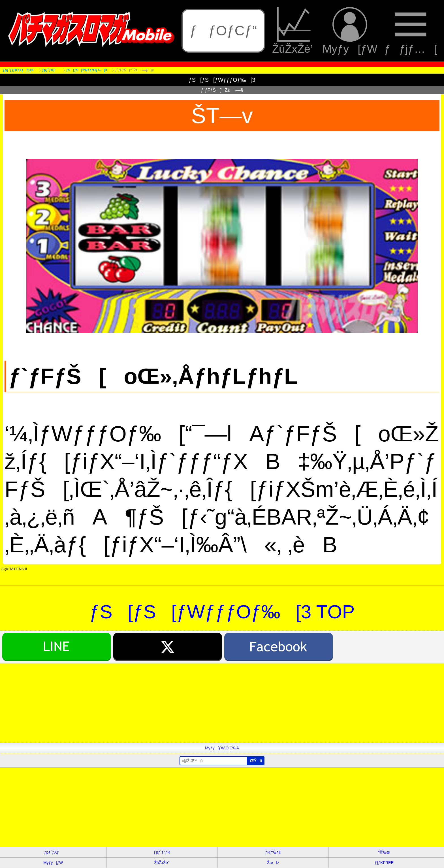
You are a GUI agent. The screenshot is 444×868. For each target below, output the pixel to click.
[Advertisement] (170, 703)
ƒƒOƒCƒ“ (223, 31)
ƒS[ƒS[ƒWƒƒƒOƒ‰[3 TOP (222, 612)
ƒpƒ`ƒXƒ (53, 852)
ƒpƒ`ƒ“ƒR (162, 852)
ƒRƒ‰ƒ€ (273, 852)
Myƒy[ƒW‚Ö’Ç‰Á (222, 748)
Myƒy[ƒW (350, 31)
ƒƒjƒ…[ (411, 31)
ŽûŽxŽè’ (294, 31)
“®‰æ (384, 852)
